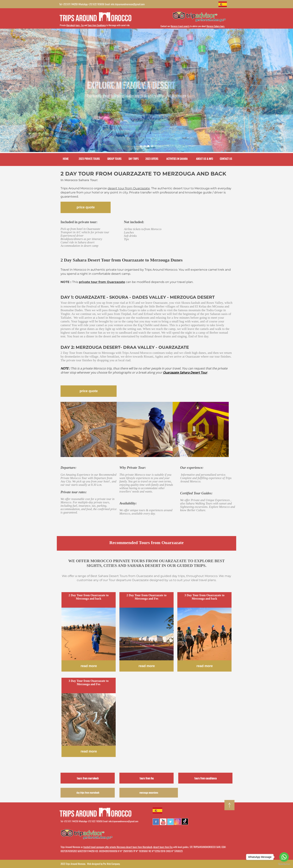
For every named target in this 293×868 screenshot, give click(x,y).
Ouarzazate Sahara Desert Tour (185, 373)
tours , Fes (80, 25)
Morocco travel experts (180, 26)
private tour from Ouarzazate (102, 282)
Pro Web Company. (112, 864)
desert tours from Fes (163, 847)
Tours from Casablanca (97, 25)
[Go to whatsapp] (284, 857)
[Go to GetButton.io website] (284, 864)
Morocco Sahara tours (215, 26)
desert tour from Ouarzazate (129, 188)
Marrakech (71, 25)
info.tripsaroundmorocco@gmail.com (123, 821)
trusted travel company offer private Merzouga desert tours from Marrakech (118, 847)
